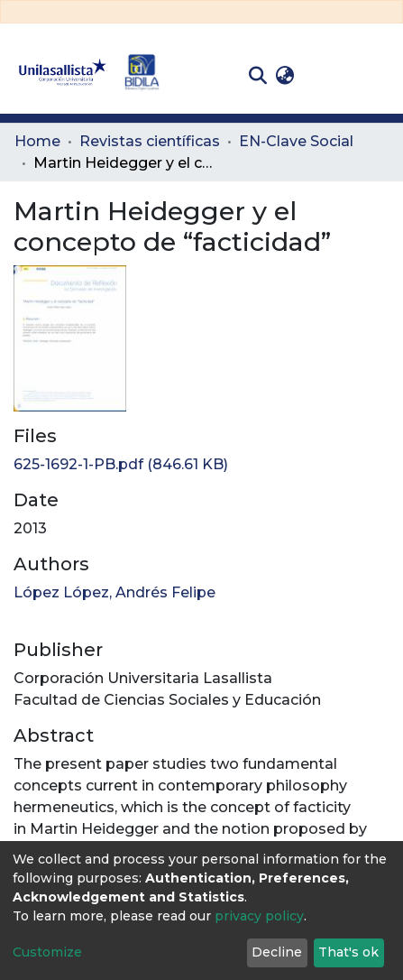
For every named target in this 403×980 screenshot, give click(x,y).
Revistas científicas (150, 141)
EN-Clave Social (296, 141)
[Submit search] (257, 76)
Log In (327, 75)
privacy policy (259, 916)
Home (37, 141)
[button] (284, 76)
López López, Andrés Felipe (114, 592)
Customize (47, 952)
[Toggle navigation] (376, 76)
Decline (277, 952)
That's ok (348, 952)
